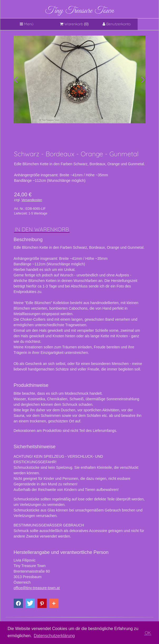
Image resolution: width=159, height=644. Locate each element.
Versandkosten (32, 200)
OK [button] (148, 633)
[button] (18, 603)
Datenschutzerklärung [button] (54, 636)
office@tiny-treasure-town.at (37, 588)
